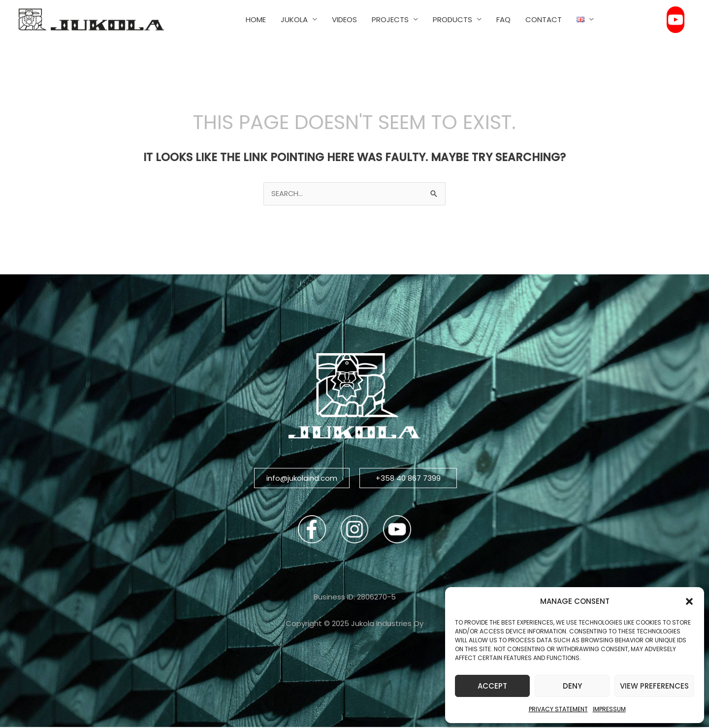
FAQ (503, 19)
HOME (256, 19)
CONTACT (544, 19)
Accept (492, 686)
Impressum (609, 709)
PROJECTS (390, 19)
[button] (689, 601)
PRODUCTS (452, 19)
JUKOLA (294, 19)
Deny (572, 686)
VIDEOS (344, 19)
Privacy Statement (558, 709)
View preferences (654, 686)
